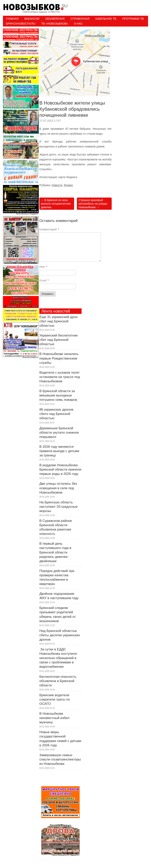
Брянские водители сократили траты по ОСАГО (55, 699)
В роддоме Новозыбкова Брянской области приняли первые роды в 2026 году (60, 469)
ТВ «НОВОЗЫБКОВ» (55, 24)
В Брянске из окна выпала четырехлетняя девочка (56, 204)
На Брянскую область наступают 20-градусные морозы (58, 507)
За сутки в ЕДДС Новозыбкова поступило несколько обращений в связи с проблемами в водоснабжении (58, 658)
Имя (43, 267)
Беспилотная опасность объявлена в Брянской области (58, 681)
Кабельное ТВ (106, 19)
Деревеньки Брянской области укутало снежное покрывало (59, 433)
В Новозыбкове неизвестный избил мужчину (54, 718)
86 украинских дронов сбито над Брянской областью (56, 414)
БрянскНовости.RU (21, 24)
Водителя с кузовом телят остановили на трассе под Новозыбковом (60, 377)
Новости (57, 185)
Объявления (55, 19)
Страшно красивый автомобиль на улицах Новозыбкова (93, 204)
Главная (12, 19)
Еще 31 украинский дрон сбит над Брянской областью (58, 321)
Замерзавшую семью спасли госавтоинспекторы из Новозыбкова (60, 759)
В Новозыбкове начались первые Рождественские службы (59, 358)
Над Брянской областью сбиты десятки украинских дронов (60, 635)
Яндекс (68, 185)
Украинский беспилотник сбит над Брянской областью (58, 340)
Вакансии (32, 19)
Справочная (80, 19)
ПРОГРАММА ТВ (133, 19)
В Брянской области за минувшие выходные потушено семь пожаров (58, 395)
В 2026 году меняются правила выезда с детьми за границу (59, 451)
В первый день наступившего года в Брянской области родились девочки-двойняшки (55, 552)
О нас (78, 24)
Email (44, 280)
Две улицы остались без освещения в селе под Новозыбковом (58, 488)
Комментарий (49, 229)
